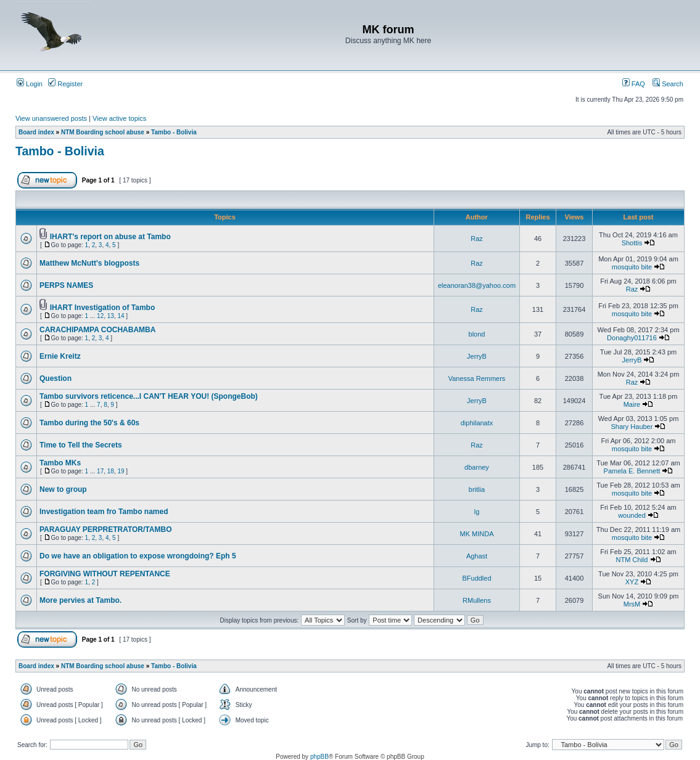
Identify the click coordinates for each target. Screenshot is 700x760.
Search (668, 84)
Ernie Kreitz (60, 356)
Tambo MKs (60, 463)
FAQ (634, 84)
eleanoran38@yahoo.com (477, 285)
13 (111, 316)
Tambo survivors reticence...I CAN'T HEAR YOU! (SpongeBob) (149, 396)
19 (121, 471)
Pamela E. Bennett (632, 471)
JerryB (477, 356)
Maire (632, 404)
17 (100, 471)
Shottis (632, 243)
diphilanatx (477, 423)
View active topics (119, 118)
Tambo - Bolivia (174, 132)
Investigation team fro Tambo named (104, 512)
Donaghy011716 (632, 338)
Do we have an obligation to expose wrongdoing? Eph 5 (138, 556)
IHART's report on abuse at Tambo (110, 237)
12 (100, 316)
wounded (632, 515)
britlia (477, 489)
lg (477, 512)
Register (65, 84)
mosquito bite (632, 267)
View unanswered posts (51, 118)
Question (56, 378)
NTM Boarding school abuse (103, 132)
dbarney (477, 467)
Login (30, 84)
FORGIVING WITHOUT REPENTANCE (105, 574)
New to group (63, 489)
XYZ (632, 582)
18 (111, 471)
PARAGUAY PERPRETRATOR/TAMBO (105, 529)
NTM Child (632, 560)
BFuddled (476, 578)
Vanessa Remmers (477, 378)
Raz (477, 239)
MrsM (632, 604)
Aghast (477, 556)
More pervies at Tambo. (80, 600)
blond (477, 334)
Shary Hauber (632, 427)
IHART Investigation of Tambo (102, 308)
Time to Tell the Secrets (81, 445)
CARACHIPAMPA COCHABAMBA (97, 330)
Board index (36, 132)
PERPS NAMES (66, 285)
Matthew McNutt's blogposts (89, 263)
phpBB (319, 757)
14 (121, 316)
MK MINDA (477, 534)
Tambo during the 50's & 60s (89, 423)
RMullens (477, 600)
